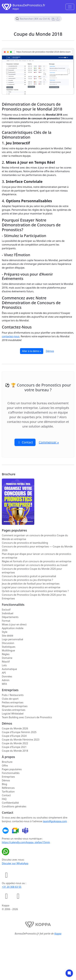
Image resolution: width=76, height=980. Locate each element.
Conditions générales (14, 806)
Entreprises (8, 777)
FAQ (4, 799)
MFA (4, 684)
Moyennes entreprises (15, 706)
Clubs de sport (10, 699)
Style (5, 632)
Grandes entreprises (14, 710)
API (4, 673)
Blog (4, 784)
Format (6, 621)
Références (8, 788)
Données (7, 676)
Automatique (9, 669)
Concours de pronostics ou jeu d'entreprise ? (27, 580)
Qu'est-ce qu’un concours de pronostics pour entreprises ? (35, 591)
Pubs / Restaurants (13, 695)
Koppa (58, 934)
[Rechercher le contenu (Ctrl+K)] (38, 19)
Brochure (7, 762)
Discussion (8, 643)
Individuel (8, 613)
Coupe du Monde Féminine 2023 (21, 740)
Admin (6, 680)
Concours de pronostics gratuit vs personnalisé (29, 576)
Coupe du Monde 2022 (15, 743)
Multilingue (8, 650)
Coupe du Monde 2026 (15, 728)
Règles (6, 654)
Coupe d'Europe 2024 (14, 736)
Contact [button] (25, 442)
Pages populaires (12, 769)
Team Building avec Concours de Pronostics (27, 717)
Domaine (7, 658)
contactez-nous (11, 336)
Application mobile (13, 628)
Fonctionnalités (11, 773)
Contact (6, 795)
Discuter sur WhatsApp (15, 863)
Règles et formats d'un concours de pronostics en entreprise (37, 561)
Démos (50, 351)
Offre (5, 766)
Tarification (8, 792)
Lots (4, 665)
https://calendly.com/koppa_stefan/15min (26, 842)
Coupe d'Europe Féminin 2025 (19, 732)
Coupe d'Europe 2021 (14, 747)
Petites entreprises (13, 702)
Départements (10, 617)
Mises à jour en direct (14, 624)
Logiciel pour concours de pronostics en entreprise (31, 587)
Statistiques (9, 647)
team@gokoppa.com (55, 821)
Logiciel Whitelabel (13, 714)
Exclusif (6, 610)
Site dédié (8, 636)
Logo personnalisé (12, 639)
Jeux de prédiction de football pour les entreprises (31, 584)
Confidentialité (10, 803)
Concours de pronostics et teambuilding (25, 543)
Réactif (6, 662)
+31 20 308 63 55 (12, 887)
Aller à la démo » (32, 351)
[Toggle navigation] (70, 7)
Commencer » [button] (49, 442)
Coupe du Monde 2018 (15, 751)
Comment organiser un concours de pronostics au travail (35, 565)
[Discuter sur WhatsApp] (6, 852)
